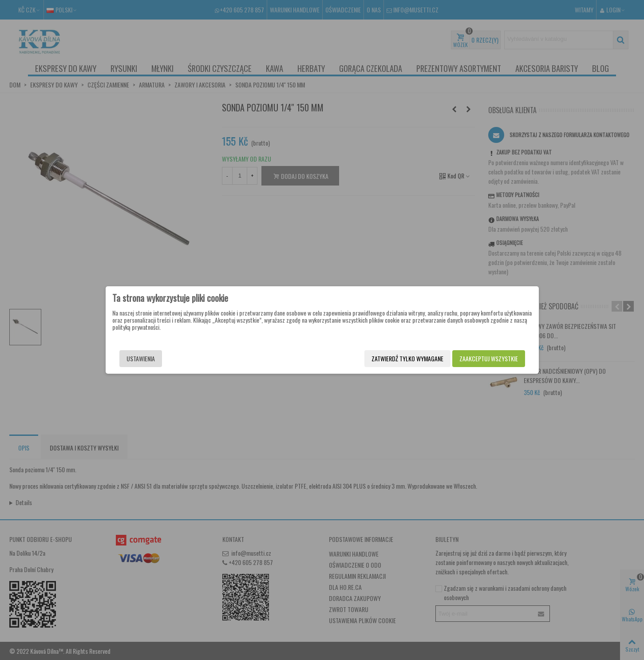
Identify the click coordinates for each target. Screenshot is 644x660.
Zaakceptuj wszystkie (489, 358)
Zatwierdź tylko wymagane (407, 358)
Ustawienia (141, 358)
